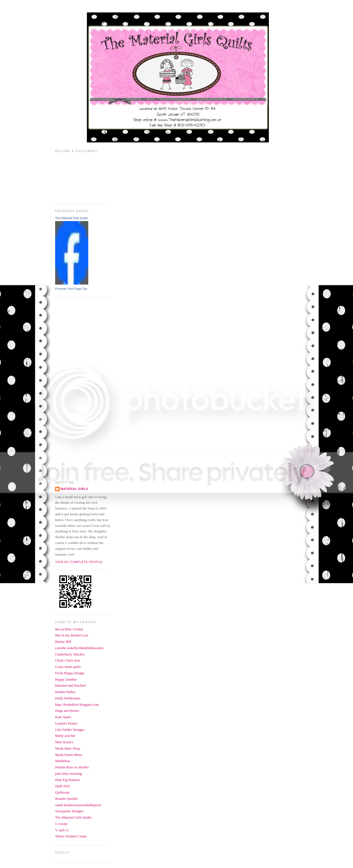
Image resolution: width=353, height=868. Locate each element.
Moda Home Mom (69, 755)
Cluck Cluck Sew (68, 660)
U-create (61, 824)
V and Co (62, 830)
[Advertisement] (77, 386)
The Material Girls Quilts (71, 218)
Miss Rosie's (64, 742)
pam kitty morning (69, 773)
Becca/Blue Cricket (69, 629)
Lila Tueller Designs (70, 730)
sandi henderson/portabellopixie (78, 805)
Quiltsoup (62, 792)
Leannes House (66, 723)
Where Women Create (71, 836)
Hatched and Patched (70, 685)
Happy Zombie (66, 679)
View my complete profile (79, 562)
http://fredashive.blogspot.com (77, 704)
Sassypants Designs (69, 811)
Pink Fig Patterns (68, 780)
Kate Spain (63, 717)
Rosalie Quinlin (66, 799)
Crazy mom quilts (68, 667)
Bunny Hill (63, 642)
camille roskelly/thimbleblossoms (79, 648)
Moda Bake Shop (68, 748)
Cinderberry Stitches (70, 654)
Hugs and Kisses (67, 711)
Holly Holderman (68, 698)
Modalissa (62, 761)
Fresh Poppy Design (70, 673)
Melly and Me (65, 736)
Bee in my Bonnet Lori (72, 635)
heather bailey (65, 692)
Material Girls (74, 489)
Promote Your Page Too (71, 289)
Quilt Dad (62, 786)
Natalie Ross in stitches (72, 767)
